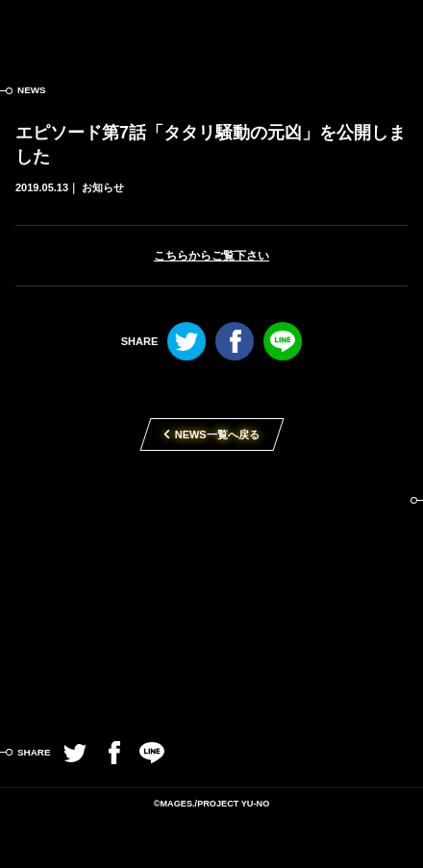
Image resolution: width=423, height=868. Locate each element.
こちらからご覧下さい (211, 256)
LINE (283, 341)
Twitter (187, 341)
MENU (394, 29)
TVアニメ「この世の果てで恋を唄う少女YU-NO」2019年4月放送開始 (211, 597)
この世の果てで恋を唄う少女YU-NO (212, 29)
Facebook (235, 341)
